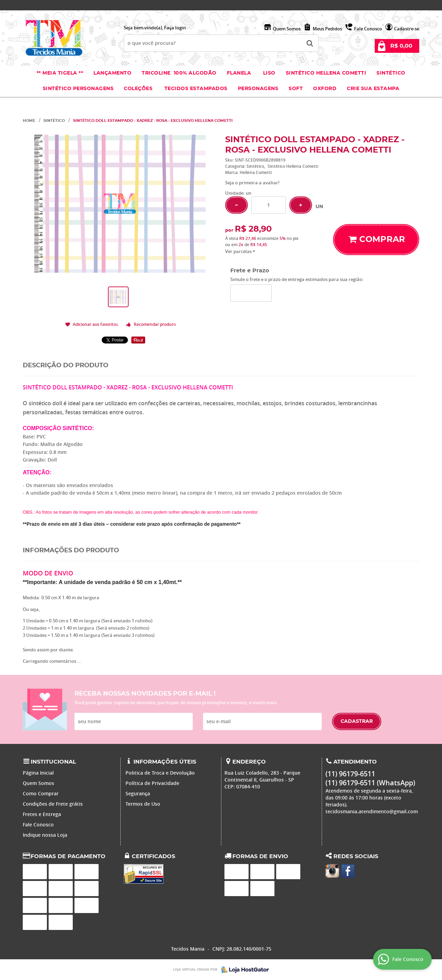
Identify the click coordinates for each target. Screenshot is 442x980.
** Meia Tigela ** (60, 73)
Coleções (139, 89)
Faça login (175, 28)
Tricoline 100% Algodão (179, 73)
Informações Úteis (165, 762)
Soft (296, 89)
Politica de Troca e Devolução (160, 773)
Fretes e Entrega (42, 814)
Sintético (391, 73)
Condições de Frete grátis (53, 804)
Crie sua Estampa (373, 89)
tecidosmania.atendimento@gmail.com (372, 811)
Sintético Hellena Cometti (326, 73)
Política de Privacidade (152, 783)
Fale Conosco (368, 29)
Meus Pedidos (327, 29)
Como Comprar (41, 793)
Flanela (239, 73)
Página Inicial (38, 773)
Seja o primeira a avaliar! (252, 183)
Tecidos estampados (196, 89)
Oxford (325, 89)
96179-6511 (348, 5)
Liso (268, 73)
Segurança (138, 793)
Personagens (258, 89)
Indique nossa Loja (45, 835)
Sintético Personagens (78, 89)
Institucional (53, 762)
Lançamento (112, 73)
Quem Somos (287, 29)
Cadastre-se (407, 29)
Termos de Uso (143, 804)
